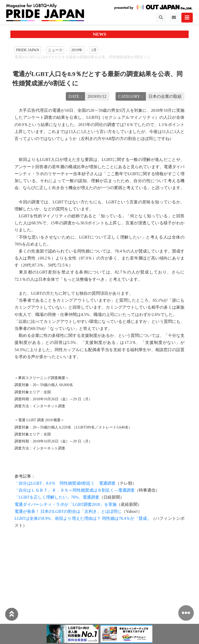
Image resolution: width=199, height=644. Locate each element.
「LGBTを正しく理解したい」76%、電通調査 (57, 497)
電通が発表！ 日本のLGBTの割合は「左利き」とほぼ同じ (68, 511)
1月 (94, 50)
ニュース (55, 50)
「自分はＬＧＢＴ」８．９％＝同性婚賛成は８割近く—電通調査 (75, 490)
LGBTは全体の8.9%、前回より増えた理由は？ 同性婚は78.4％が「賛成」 (83, 518)
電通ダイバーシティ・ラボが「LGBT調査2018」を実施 (66, 504)
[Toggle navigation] (161, 18)
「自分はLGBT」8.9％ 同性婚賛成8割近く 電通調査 (65, 483)
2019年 (77, 50)
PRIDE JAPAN (28, 50)
